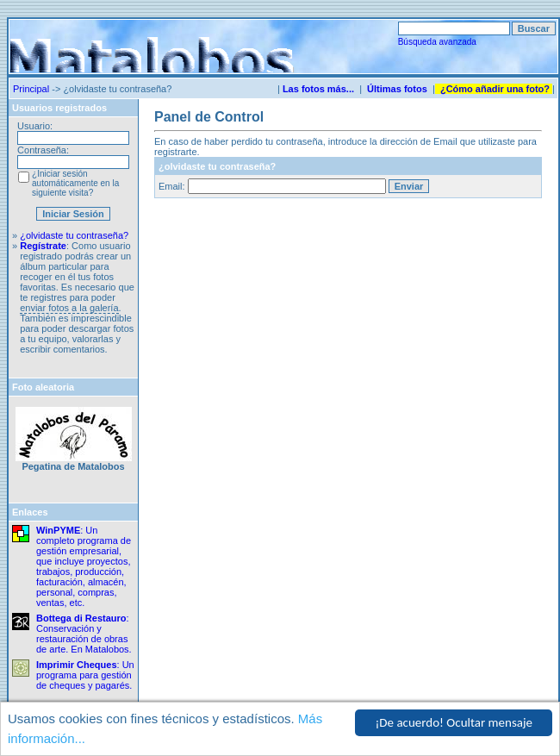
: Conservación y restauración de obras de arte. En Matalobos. (84, 634)
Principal (31, 89)
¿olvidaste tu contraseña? (74, 235)
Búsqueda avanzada (437, 42)
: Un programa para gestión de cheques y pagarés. (85, 675)
